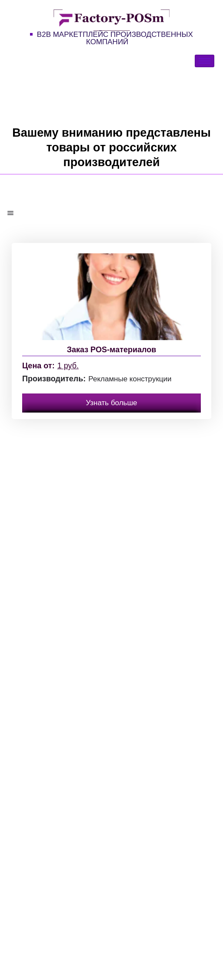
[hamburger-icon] (205, 61)
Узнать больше (111, 403)
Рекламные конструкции (130, 379)
